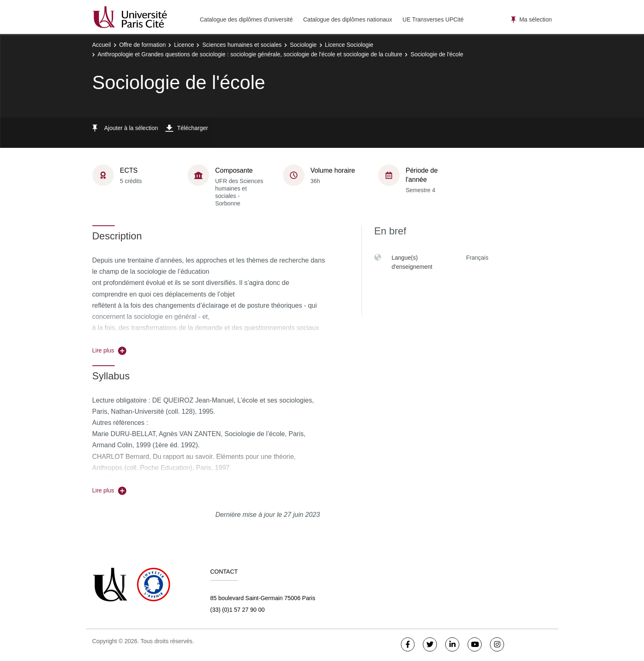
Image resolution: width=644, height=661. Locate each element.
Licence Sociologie (349, 45)
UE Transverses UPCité (433, 19)
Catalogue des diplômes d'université (246, 19)
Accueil (102, 45)
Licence (184, 45)
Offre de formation (143, 45)
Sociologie (303, 45)
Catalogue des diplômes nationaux (348, 19)
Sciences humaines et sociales (242, 45)
